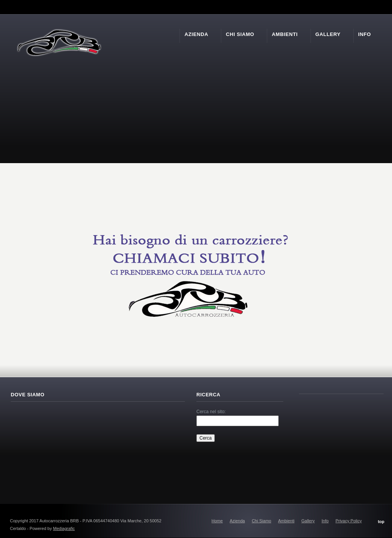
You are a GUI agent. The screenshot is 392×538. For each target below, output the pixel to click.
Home (217, 521)
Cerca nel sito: (211, 412)
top (381, 522)
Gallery (308, 521)
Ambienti (286, 521)
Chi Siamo (262, 521)
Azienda (237, 521)
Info (325, 521)
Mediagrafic (64, 528)
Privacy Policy (348, 521)
